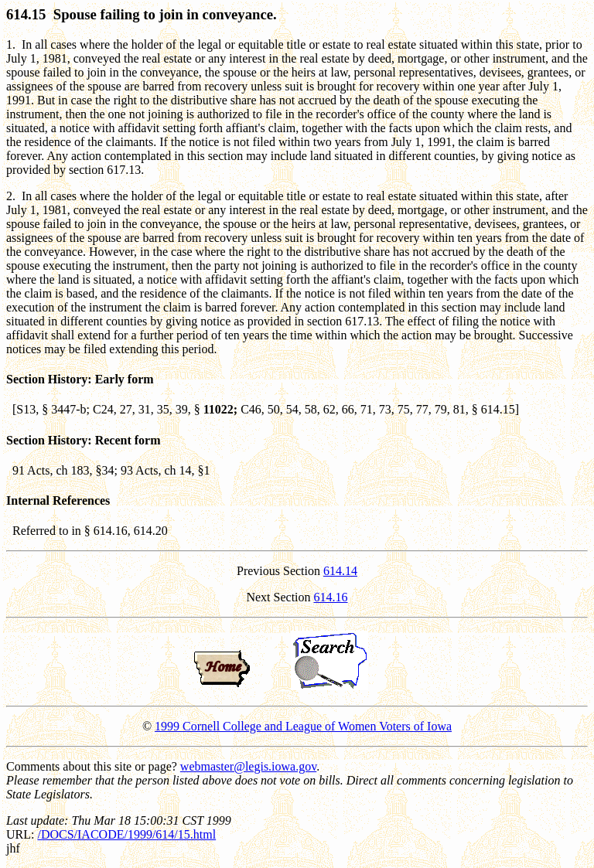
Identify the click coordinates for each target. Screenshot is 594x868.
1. (11, 44)
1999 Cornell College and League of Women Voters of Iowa (303, 726)
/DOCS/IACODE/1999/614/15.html (126, 834)
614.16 (331, 597)
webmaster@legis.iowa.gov (248, 766)
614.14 (340, 571)
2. (11, 196)
